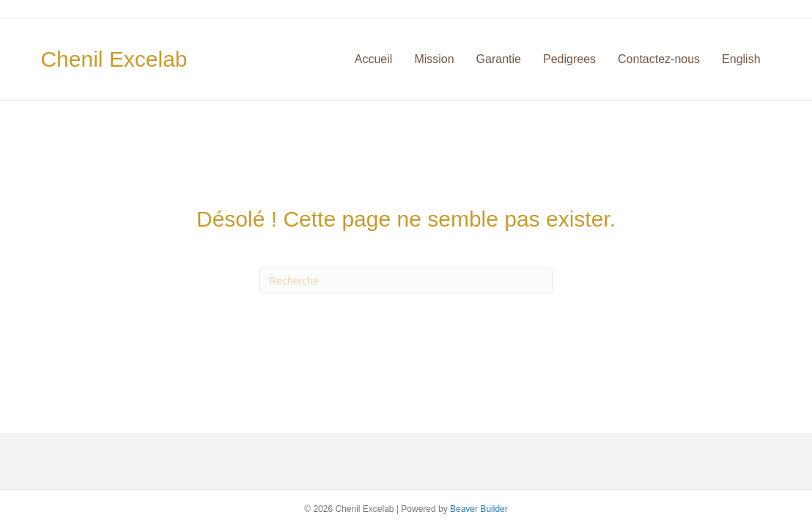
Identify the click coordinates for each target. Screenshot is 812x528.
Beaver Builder (479, 509)
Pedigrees (569, 59)
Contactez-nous (659, 59)
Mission (434, 59)
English (741, 59)
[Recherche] (406, 280)
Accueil (374, 59)
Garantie (499, 59)
